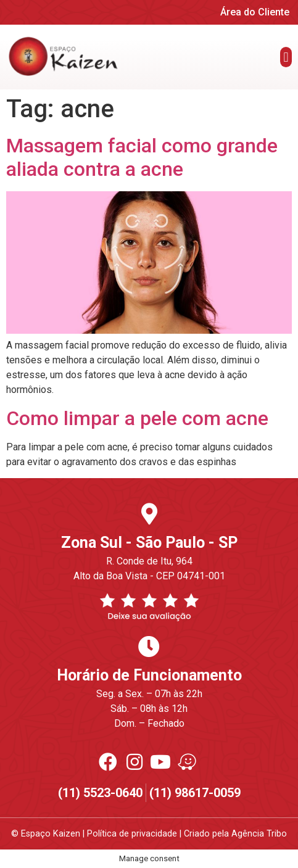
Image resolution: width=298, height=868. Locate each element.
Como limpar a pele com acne (137, 418)
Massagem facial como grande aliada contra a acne (142, 157)
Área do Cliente (255, 12)
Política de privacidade (132, 834)
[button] (286, 57)
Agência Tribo (259, 834)
